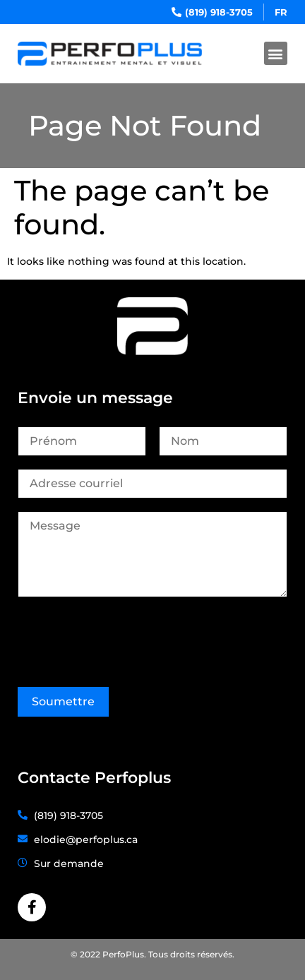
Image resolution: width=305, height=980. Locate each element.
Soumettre (63, 701)
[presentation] (125, 638)
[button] (276, 53)
